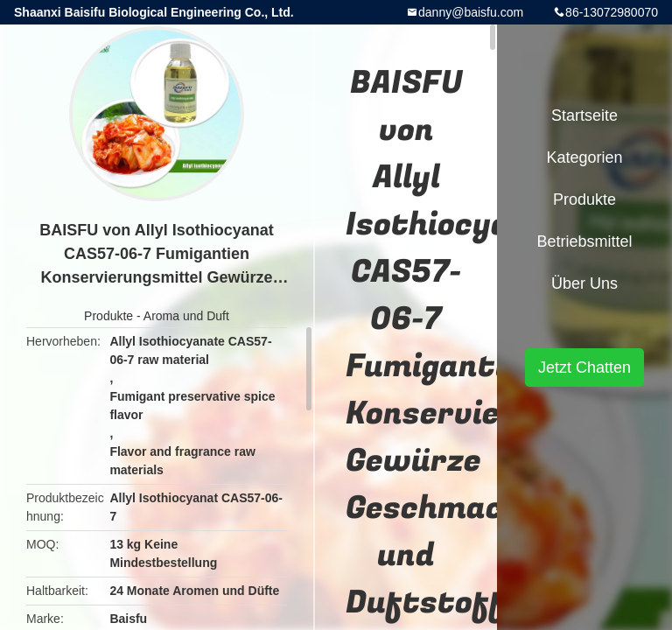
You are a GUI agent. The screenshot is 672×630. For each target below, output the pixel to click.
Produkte (108, 316)
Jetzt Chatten (584, 367)
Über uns (584, 283)
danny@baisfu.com (471, 12)
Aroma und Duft (186, 316)
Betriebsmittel (584, 241)
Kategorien (584, 157)
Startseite (584, 115)
